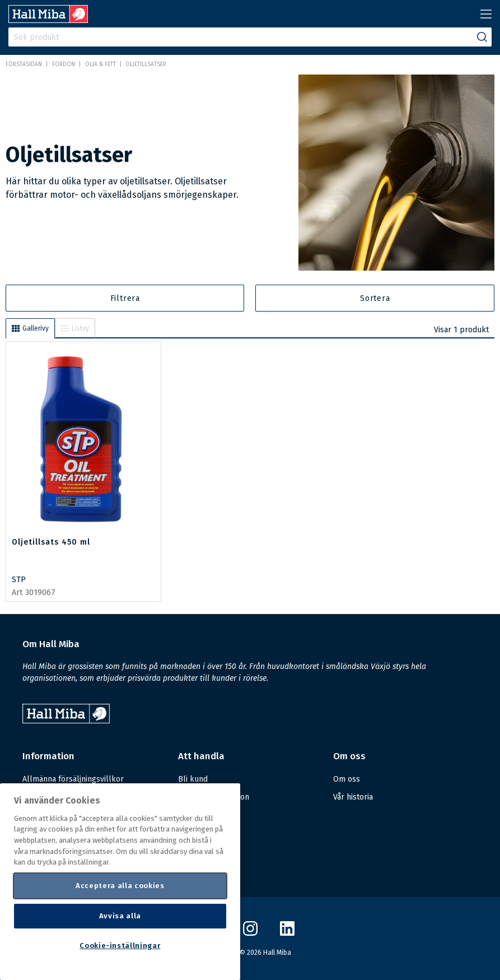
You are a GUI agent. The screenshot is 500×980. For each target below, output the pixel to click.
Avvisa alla (120, 916)
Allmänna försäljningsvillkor (73, 779)
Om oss (347, 779)
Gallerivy (30, 328)
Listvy (75, 328)
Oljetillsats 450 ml (51, 542)
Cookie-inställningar (120, 946)
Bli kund (193, 779)
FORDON (64, 64)
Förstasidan (24, 64)
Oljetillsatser (146, 64)
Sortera (375, 298)
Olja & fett (101, 64)
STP (19, 580)
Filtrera (125, 298)
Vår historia (353, 797)
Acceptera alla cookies (120, 886)
